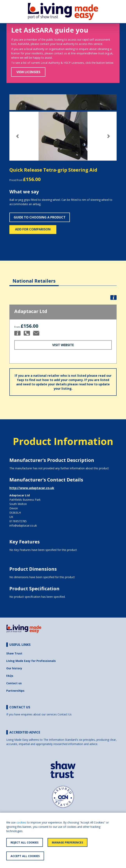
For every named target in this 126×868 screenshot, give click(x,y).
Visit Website (63, 345)
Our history (14, 668)
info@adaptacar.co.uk (23, 525)
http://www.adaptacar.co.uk (32, 488)
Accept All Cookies (25, 856)
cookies (21, 822)
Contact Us (65, 714)
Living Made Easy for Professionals (31, 661)
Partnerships (15, 691)
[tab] (34, 278)
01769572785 (18, 521)
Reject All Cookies (25, 842)
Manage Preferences (67, 842)
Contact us (14, 683)
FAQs (10, 676)
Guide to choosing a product (40, 217)
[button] (17, 136)
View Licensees (28, 72)
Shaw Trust (14, 653)
